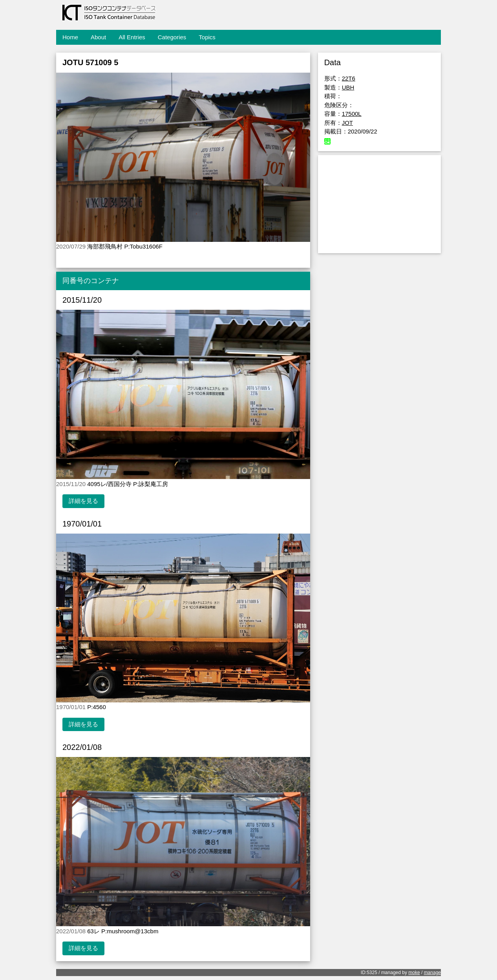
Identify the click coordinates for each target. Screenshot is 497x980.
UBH (348, 87)
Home (70, 37)
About (98, 37)
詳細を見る (83, 501)
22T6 (349, 78)
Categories (172, 37)
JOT (347, 123)
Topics (207, 37)
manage (432, 973)
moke (414, 973)
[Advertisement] (379, 204)
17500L (352, 114)
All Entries (132, 37)
